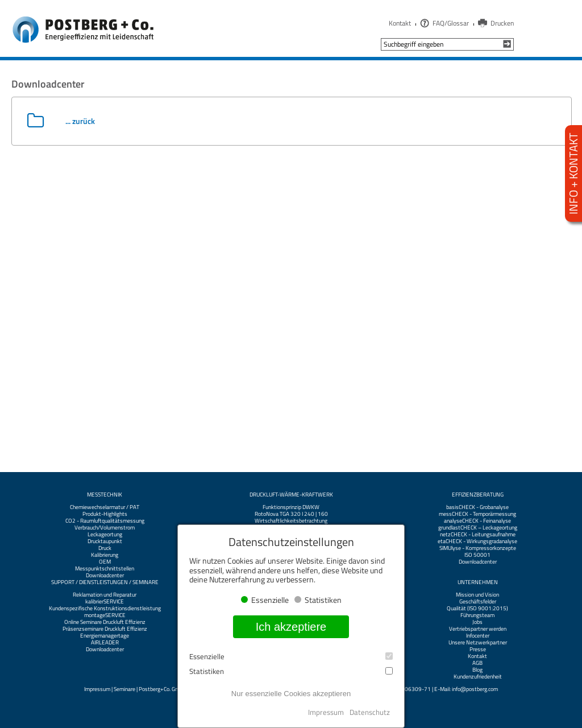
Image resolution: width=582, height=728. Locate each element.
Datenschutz (370, 712)
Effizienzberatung (478, 495)
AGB (477, 663)
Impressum (97, 689)
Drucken (502, 23)
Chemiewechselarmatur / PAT (105, 507)
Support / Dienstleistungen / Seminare (105, 582)
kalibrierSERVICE (105, 602)
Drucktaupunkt (105, 541)
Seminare (124, 689)
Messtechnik (105, 495)
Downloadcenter (105, 576)
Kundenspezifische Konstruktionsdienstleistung (105, 609)
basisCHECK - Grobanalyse (477, 507)
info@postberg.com (475, 689)
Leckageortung (105, 535)
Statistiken (291, 671)
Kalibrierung (105, 555)
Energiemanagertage (105, 636)
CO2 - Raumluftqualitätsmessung (105, 521)
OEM (105, 562)
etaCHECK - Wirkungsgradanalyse (477, 541)
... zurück (80, 121)
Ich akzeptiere (291, 627)
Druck (105, 548)
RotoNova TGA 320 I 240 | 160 (291, 514)
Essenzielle (291, 657)
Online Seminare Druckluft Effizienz (105, 622)
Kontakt (400, 23)
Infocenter (478, 636)
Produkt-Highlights (105, 514)
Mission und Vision (477, 595)
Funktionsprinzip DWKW (291, 507)
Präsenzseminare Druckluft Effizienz (105, 629)
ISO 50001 (477, 555)
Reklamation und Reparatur (105, 595)
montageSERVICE (105, 615)
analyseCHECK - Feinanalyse (477, 521)
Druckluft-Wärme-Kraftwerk (291, 495)
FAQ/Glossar (451, 23)
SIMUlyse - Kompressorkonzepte (478, 548)
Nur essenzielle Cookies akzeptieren (291, 694)
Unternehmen (478, 582)
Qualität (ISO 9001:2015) (477, 609)
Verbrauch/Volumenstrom (105, 528)
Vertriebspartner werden (478, 629)
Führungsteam (477, 615)
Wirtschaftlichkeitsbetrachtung (291, 521)
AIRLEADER (105, 643)
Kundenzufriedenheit (478, 677)
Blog (477, 670)
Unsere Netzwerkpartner (478, 643)
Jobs (477, 622)
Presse (478, 650)
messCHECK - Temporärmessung (477, 514)
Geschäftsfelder (478, 602)
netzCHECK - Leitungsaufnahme (478, 535)
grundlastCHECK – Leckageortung (478, 528)
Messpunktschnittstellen (105, 569)
